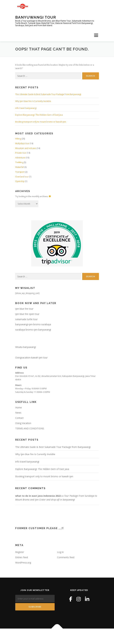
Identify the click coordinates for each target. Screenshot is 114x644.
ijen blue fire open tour (27, 314)
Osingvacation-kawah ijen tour (31, 358)
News (18, 413)
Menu (96, 35)
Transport (20, 172)
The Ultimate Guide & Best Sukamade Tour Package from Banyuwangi (48, 94)
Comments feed (66, 557)
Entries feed (22, 557)
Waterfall (20, 167)
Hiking (18, 139)
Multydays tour (22, 143)
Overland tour (22, 177)
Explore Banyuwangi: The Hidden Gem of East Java (39, 115)
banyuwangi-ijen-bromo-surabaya (33, 324)
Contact (19, 418)
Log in (60, 552)
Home (19, 407)
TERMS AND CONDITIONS (30, 428)
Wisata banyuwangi (26, 347)
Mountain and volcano (26, 148)
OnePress (65, 636)
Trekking (19, 162)
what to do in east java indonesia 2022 (38, 496)
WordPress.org (23, 563)
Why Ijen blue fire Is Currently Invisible (33, 101)
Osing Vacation (23, 423)
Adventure (20, 158)
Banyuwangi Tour (36, 17)
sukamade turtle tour (26, 319)
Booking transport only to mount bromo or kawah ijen (41, 122)
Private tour (21, 153)
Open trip (20, 181)
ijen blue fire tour (24, 309)
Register (20, 552)
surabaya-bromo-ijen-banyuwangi (33, 330)
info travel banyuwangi (26, 108)
